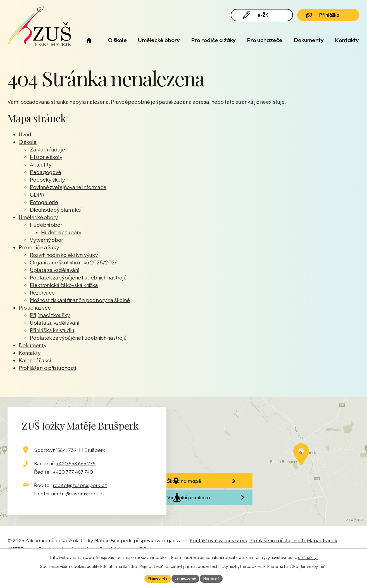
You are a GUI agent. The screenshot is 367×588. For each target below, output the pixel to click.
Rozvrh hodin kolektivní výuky (64, 255)
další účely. (308, 556)
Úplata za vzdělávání (54, 270)
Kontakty (347, 40)
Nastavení (215, 578)
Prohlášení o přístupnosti (47, 368)
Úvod (89, 40)
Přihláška (328, 17)
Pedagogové (46, 172)
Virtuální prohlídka (209, 515)
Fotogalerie (44, 202)
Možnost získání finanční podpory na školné (80, 300)
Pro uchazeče (265, 40)
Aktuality (41, 164)
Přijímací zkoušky (50, 315)
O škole (117, 40)
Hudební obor (46, 225)
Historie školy (46, 157)
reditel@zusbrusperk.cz (80, 485)
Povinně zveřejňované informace (68, 187)
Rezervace (42, 292)
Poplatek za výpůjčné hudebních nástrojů (78, 277)
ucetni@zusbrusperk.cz (78, 493)
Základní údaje (47, 149)
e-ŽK (259, 17)
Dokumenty (309, 40)
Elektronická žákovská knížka (64, 285)
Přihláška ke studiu (52, 330)
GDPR (37, 195)
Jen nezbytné (185, 578)
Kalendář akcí (35, 360)
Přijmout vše (154, 578)
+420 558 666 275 (76, 463)
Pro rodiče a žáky (213, 40)
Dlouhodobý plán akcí (56, 210)
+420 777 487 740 (73, 472)
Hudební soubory (61, 232)
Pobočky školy (47, 179)
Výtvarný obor (46, 240)
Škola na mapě (205, 486)
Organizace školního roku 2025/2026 (74, 262)
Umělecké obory (159, 40)
